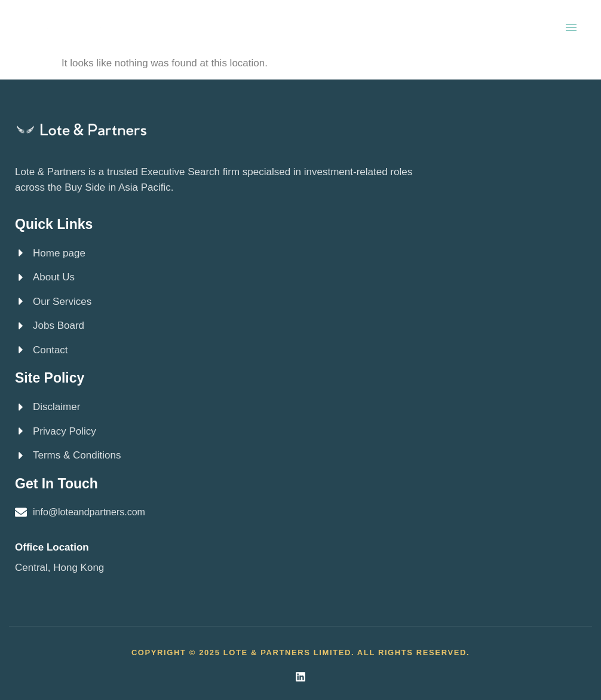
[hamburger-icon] (571, 28)
